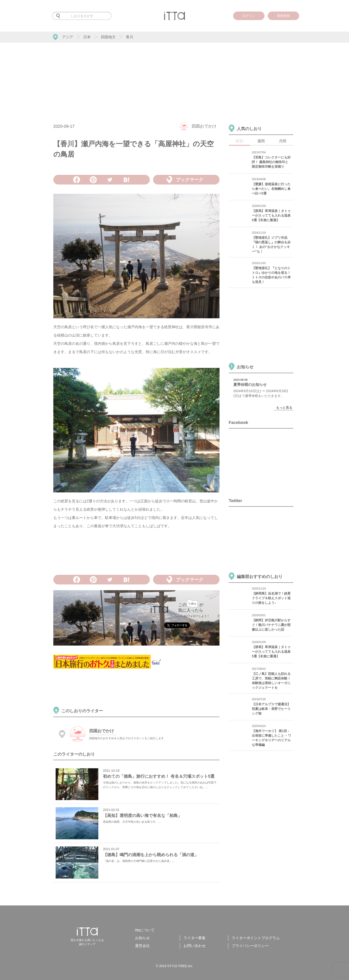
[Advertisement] (174, 77)
